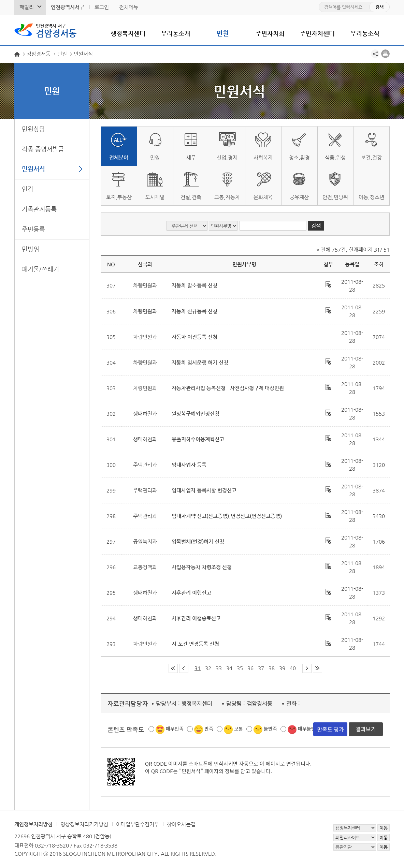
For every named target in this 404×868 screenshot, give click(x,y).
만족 (209, 729)
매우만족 (175, 729)
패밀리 (27, 7)
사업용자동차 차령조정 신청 (202, 567)
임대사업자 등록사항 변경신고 (204, 490)
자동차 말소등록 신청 (194, 285)
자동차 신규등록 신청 (194, 311)
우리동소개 (176, 33)
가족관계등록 (39, 209)
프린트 (385, 54)
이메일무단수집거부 (138, 824)
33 (219, 668)
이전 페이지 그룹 (184, 668)
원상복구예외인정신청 (196, 414)
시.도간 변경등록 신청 (195, 644)
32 (208, 668)
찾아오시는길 (181, 824)
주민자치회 (270, 33)
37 (261, 668)
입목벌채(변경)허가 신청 (198, 541)
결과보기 (366, 729)
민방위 (31, 249)
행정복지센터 (128, 33)
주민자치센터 (317, 33)
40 (293, 668)
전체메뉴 (129, 7)
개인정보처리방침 (33, 824)
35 (240, 668)
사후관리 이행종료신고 (196, 618)
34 (229, 668)
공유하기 (375, 54)
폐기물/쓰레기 (40, 269)
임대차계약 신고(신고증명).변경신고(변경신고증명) (227, 516)
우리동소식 (365, 33)
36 (250, 668)
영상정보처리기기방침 (84, 824)
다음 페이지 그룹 (307, 668)
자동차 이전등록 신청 (194, 337)
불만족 (270, 729)
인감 (28, 189)
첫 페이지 (173, 668)
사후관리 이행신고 (191, 593)
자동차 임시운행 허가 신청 (200, 362)
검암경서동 (56, 30)
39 (282, 668)
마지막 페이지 (318, 668)
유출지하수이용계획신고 (198, 439)
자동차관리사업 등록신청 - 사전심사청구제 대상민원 (228, 388)
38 (272, 668)
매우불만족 (309, 729)
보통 (239, 729)
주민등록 (33, 229)
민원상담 (33, 129)
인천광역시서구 (68, 7)
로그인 (102, 7)
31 (198, 668)
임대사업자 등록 (189, 465)
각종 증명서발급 (43, 149)
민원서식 (33, 169)
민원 (223, 33)
